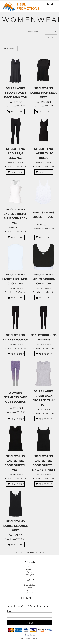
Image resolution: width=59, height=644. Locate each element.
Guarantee (30, 588)
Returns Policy (30, 585)
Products (30, 570)
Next (27, 553)
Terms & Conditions (30, 593)
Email (9, 611)
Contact (29, 572)
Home (29, 567)
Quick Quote (30, 575)
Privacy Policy (29, 590)
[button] (52, 4)
